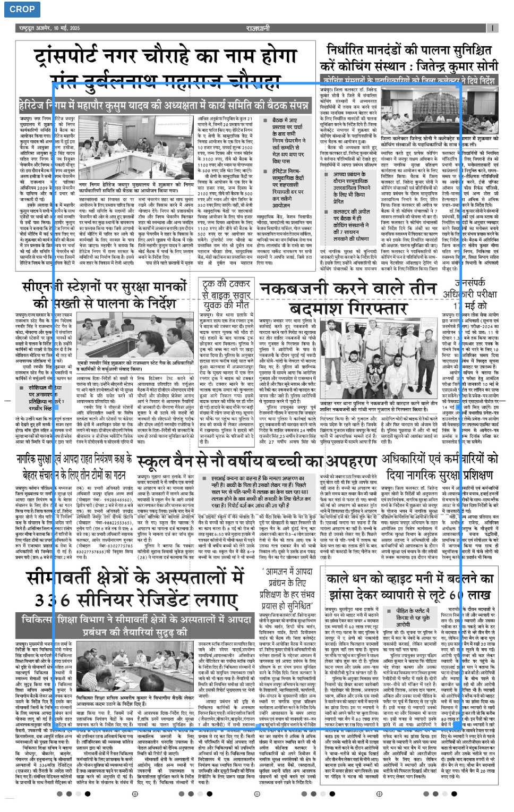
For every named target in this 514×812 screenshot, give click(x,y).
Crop (22, 9)
